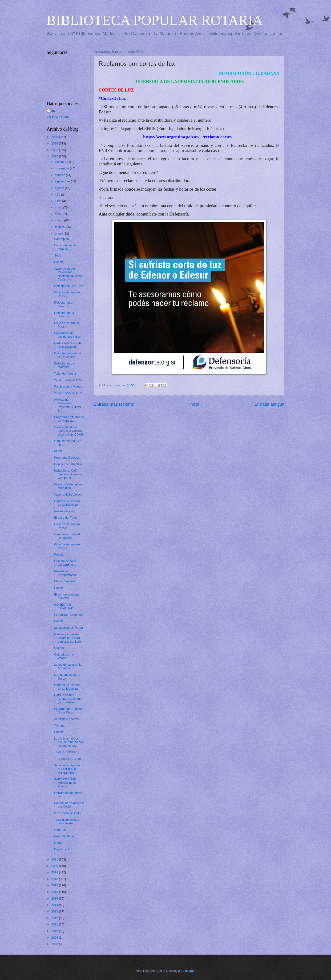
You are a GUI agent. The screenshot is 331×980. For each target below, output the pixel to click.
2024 (55, 143)
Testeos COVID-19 (67, 752)
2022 (55, 156)
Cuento (59, 648)
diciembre (62, 162)
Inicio (194, 404)
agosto (60, 188)
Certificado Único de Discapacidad (68, 345)
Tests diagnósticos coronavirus (67, 821)
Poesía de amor (65, 511)
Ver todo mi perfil (58, 117)
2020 (55, 866)
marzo (59, 220)
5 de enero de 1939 (67, 813)
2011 (55, 924)
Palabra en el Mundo (68, 386)
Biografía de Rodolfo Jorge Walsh (68, 711)
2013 (55, 911)
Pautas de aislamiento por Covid (69, 805)
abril (58, 214)
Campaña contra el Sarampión (67, 536)
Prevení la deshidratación (66, 573)
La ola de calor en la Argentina (68, 666)
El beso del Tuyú (65, 518)
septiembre (63, 181)
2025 (55, 137)
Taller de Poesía (65, 374)
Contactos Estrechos (68, 464)
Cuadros (60, 830)
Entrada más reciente (114, 404)
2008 (55, 944)
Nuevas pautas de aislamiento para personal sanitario (68, 638)
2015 (55, 898)
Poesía (59, 262)
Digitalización (63, 849)
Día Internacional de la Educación (68, 355)
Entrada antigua (269, 404)
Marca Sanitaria (65, 581)
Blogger (190, 971)
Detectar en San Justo (69, 286)
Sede (58, 255)
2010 (55, 931)
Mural (58, 451)
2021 (55, 859)
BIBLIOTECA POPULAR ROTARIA (155, 20)
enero (59, 234)
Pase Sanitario (64, 836)
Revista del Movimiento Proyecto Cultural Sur (68, 405)
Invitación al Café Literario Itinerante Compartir (68, 474)
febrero (60, 227)
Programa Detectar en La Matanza (69, 419)
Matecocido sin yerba (69, 628)
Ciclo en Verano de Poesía (67, 294)
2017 (55, 885)
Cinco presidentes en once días (68, 486)
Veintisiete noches (66, 719)
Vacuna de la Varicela (69, 494)
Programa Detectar (67, 458)
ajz (53, 111)
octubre (60, 175)
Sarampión (61, 239)
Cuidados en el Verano (64, 656)
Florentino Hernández (69, 615)
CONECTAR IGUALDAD (64, 606)
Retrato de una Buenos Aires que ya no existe (68, 699)
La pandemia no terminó (65, 247)
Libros (58, 843)
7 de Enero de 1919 (67, 759)
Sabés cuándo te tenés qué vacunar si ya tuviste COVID (69, 431)
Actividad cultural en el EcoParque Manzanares (68, 769)
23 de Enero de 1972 (68, 393)
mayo (59, 207)
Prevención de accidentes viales (67, 335)
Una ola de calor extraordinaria (65, 563)
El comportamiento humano (67, 596)
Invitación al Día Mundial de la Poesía (65, 783)
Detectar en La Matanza (64, 304)
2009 (55, 938)
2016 (55, 892)
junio (59, 201)
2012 (55, 918)
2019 (55, 872)
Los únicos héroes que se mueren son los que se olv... (69, 742)
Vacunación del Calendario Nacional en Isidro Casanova (68, 274)
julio (58, 194)
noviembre (62, 168)
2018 (55, 879)
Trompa (59, 726)
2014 (55, 905)
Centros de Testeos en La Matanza (67, 503)
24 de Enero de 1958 (68, 380)
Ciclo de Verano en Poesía (67, 526)
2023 (55, 150)
